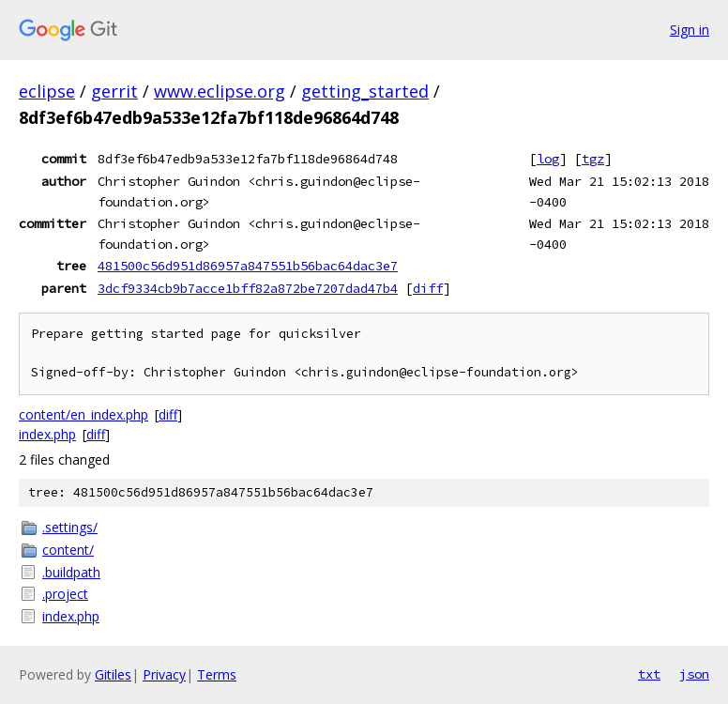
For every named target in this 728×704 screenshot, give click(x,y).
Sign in (690, 30)
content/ (68, 550)
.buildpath (71, 572)
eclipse (47, 91)
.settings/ (70, 527)
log (548, 159)
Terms (217, 674)
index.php (47, 434)
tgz (593, 159)
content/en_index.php (83, 414)
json (694, 674)
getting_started (365, 91)
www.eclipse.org (220, 91)
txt (649, 674)
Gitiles (113, 674)
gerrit (114, 91)
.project (65, 594)
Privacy (164, 674)
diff (428, 288)
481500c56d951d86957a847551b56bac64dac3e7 (248, 266)
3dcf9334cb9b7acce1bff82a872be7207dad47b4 (248, 288)
